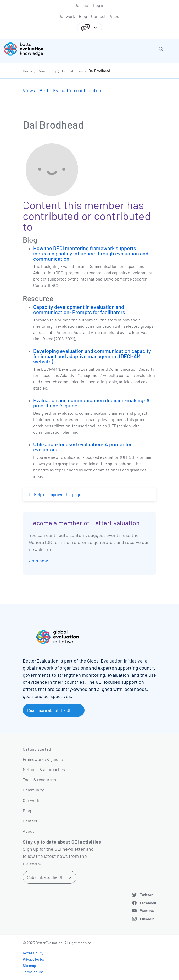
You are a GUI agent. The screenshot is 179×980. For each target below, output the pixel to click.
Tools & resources (39, 780)
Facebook (148, 903)
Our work (67, 16)
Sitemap (29, 965)
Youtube (147, 911)
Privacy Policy (34, 959)
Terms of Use (33, 972)
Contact (98, 16)
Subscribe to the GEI (46, 877)
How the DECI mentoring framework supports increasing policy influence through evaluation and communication (91, 253)
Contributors (72, 71)
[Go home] (49, 49)
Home (27, 71)
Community (47, 71)
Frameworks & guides (43, 759)
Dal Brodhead (99, 71)
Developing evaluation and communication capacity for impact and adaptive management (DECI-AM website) (92, 356)
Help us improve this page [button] (57, 494)
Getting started (37, 749)
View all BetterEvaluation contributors (63, 90)
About (115, 16)
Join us (81, 5)
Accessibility (33, 953)
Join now (38, 561)
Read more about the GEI (50, 710)
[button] (161, 49)
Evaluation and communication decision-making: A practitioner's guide (91, 403)
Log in (99, 5)
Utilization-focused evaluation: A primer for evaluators (82, 447)
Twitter (146, 895)
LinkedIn (147, 919)
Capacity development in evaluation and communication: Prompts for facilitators (79, 309)
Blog (83, 16)
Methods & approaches (44, 769)
